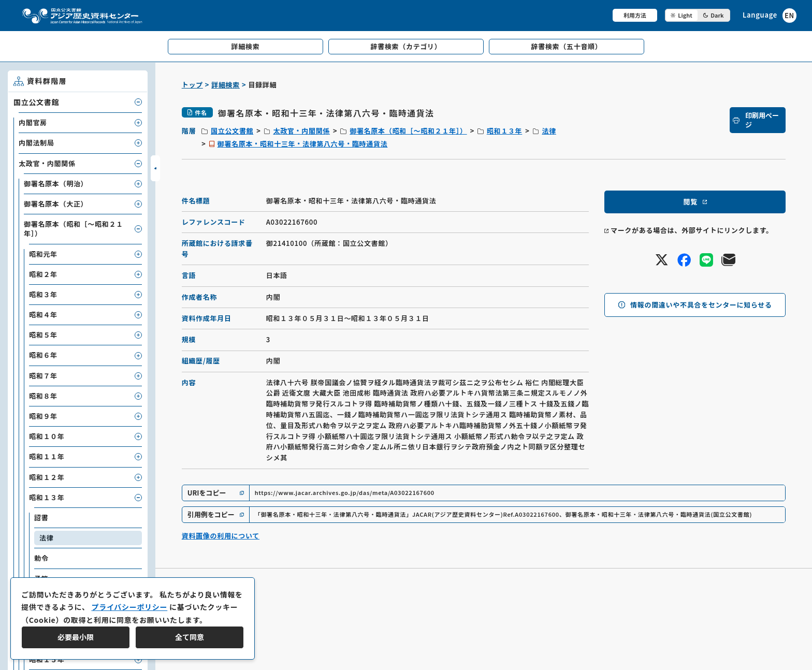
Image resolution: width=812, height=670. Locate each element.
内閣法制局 (37, 143)
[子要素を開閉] (138, 102)
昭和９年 (43, 416)
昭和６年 (43, 355)
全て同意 (190, 637)
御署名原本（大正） (56, 204)
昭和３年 (43, 294)
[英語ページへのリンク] (770, 15)
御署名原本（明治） (56, 184)
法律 (549, 131)
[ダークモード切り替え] (698, 15)
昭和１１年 (47, 456)
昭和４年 (43, 315)
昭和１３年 (505, 131)
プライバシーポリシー (129, 607)
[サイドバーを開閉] (155, 168)
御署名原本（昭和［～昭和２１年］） (408, 131)
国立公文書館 (232, 131)
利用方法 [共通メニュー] (635, 15)
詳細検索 (226, 85)
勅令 (41, 558)
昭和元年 (43, 254)
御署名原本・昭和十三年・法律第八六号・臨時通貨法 (303, 144)
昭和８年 (43, 396)
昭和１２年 (47, 477)
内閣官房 (33, 122)
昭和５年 (43, 335)
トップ (192, 85)
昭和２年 (43, 274)
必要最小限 (76, 637)
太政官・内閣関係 (301, 131)
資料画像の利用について (221, 536)
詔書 (41, 518)
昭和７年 (43, 376)
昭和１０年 (47, 436)
